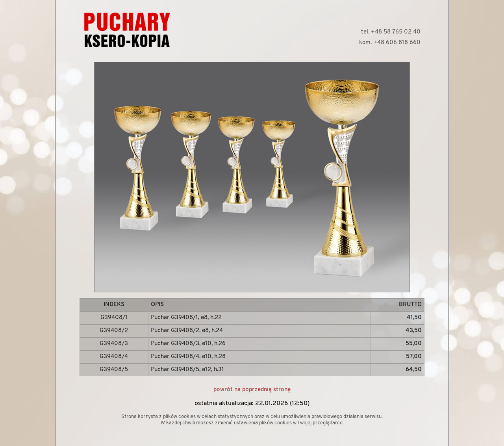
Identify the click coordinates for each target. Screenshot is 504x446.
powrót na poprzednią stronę (252, 390)
